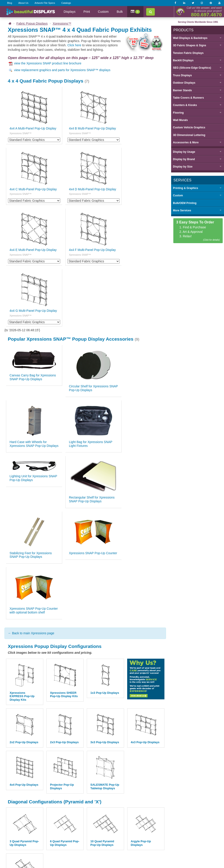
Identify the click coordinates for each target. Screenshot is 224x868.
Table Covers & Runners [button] (188, 98)
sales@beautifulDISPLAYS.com (79, 844)
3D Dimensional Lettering (188, 135)
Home (41, 817)
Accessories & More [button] (185, 142)
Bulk (120, 12)
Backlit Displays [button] (183, 60)
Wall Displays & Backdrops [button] (189, 38)
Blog (10, 3)
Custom (103, 12)
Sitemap (159, 830)
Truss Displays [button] (182, 75)
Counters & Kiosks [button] (184, 105)
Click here (74, 45)
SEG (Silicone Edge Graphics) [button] (191, 68)
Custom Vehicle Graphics (188, 127)
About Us (23, 3)
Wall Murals (180, 120)
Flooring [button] (178, 112)
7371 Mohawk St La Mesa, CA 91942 (128, 844)
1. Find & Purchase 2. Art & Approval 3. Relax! (197, 231)
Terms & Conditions (140, 830)
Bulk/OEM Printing (184, 203)
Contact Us (84, 817)
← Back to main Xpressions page (31, 479)
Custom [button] (177, 195)
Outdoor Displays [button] (183, 83)
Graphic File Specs (106, 817)
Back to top (112, 806)
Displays (69, 12)
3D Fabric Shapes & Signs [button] (189, 45)
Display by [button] (183, 152)
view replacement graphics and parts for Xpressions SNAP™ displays (60, 70)
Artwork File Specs (45, 3)
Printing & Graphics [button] (185, 188)
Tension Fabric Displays (188, 53)
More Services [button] (181, 210)
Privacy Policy (118, 830)
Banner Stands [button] (182, 90)
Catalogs (66, 3)
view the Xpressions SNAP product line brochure (45, 63)
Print (87, 12)
